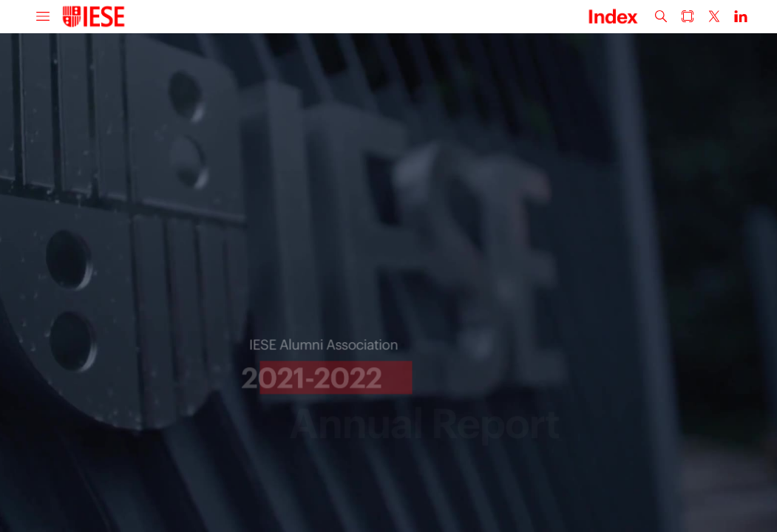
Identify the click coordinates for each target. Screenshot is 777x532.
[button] (43, 17)
